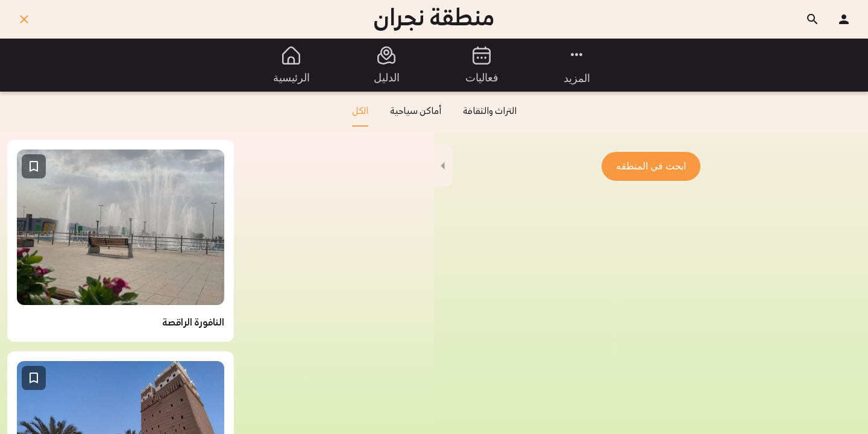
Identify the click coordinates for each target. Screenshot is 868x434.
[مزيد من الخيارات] (577, 65)
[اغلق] (24, 19)
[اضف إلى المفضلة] (34, 166)
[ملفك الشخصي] (844, 19)
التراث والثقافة (490, 112)
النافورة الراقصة (193, 323)
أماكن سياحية (416, 112)
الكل (360, 116)
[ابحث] (813, 19)
